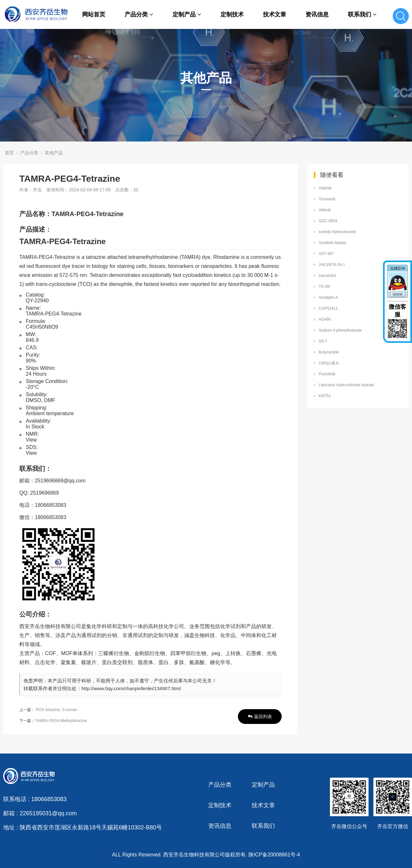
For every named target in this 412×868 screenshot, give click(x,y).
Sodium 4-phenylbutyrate (340, 330)
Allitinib (325, 210)
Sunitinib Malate (332, 243)
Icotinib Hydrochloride (337, 232)
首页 (9, 153)
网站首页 (94, 14)
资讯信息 (317, 14)
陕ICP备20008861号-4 (274, 855)
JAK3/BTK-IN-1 (332, 265)
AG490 (325, 319)
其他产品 (54, 153)
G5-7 (323, 341)
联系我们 (362, 14)
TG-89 (324, 287)
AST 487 (326, 254)
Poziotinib (327, 374)
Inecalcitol (327, 276)
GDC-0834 (328, 221)
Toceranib (327, 199)
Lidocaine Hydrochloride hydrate (346, 385)
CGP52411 (328, 308)
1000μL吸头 (329, 363)
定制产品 (187, 14)
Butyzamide (329, 352)
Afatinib (325, 188)
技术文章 (275, 14)
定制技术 (232, 14)
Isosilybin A (328, 297)
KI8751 (325, 396)
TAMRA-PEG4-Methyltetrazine (61, 721)
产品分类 (139, 14)
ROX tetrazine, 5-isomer (56, 710)
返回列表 (260, 717)
